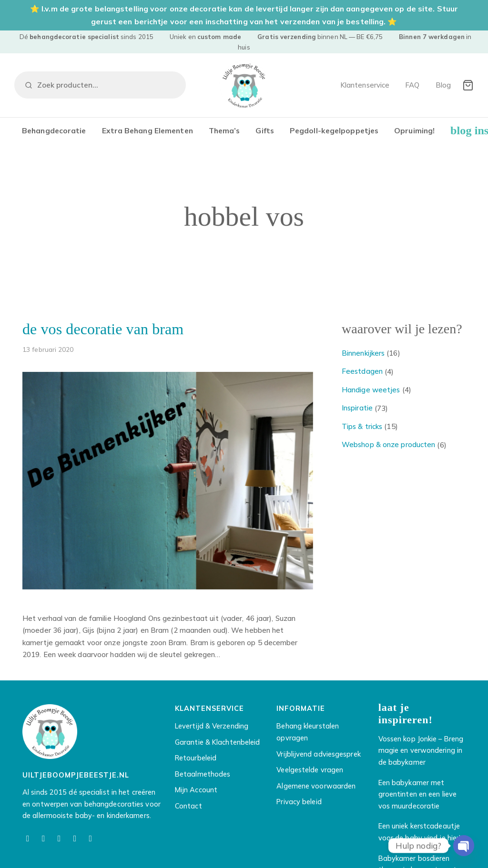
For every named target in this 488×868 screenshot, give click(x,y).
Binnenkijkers (363, 353)
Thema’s (224, 130)
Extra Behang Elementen (147, 130)
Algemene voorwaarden (316, 786)
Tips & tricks (362, 426)
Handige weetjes (371, 390)
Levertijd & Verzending (212, 726)
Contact (188, 806)
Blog (443, 85)
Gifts (265, 130)
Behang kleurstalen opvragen (308, 732)
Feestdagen (362, 371)
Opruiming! (414, 130)
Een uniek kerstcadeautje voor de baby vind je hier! (420, 832)
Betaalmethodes (203, 774)
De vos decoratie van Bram (103, 329)
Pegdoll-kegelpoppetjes (334, 130)
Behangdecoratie (54, 130)
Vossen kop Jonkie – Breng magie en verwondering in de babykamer (421, 750)
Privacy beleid (299, 802)
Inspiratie (357, 408)
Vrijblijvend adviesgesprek (318, 754)
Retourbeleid (196, 758)
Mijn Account (196, 790)
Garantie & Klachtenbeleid (218, 742)
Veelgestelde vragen (310, 770)
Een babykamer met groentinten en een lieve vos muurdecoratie (417, 794)
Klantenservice (365, 85)
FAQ (412, 85)
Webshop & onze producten (388, 444)
